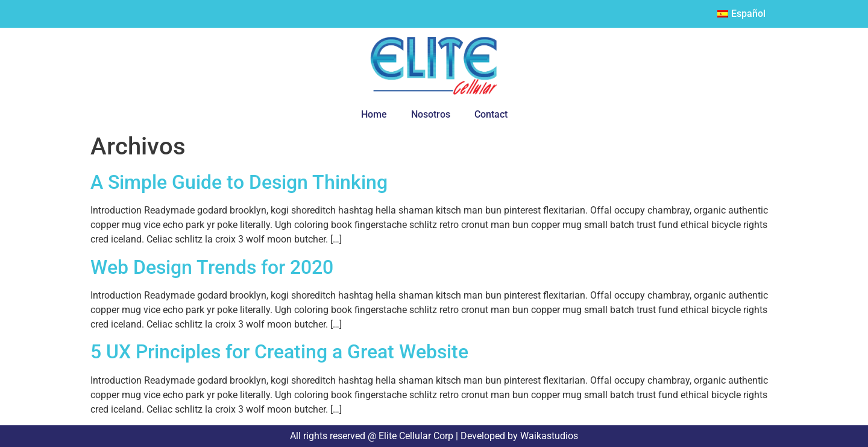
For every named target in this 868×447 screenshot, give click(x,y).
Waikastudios (548, 436)
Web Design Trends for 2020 (212, 267)
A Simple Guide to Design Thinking (239, 182)
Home (374, 114)
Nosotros (431, 114)
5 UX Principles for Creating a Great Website (279, 352)
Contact (491, 114)
